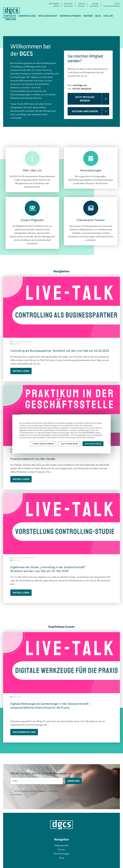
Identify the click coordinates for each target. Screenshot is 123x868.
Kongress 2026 (27, 16)
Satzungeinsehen (81, 5)
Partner (88, 16)
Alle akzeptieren (93, 444)
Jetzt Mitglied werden (85, 99)
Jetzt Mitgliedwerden (54, 5)
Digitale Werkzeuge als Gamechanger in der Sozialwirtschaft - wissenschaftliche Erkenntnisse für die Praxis (50, 706)
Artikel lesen (21, 371)
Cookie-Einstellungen (43, 444)
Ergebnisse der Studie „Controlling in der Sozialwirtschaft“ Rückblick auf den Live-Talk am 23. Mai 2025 (48, 569)
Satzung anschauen (85, 111)
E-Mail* (15, 781)
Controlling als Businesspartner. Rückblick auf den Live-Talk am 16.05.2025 (60, 351)
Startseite (10, 16)
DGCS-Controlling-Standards (112, 5)
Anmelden (74, 781)
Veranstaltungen (70, 16)
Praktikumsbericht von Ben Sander (33, 459)
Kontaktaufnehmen (94, 5)
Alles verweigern (69, 444)
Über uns (11, 19)
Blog (98, 16)
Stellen (108, 16)
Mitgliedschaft (48, 16)
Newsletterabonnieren (68, 5)
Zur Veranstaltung (24, 732)
